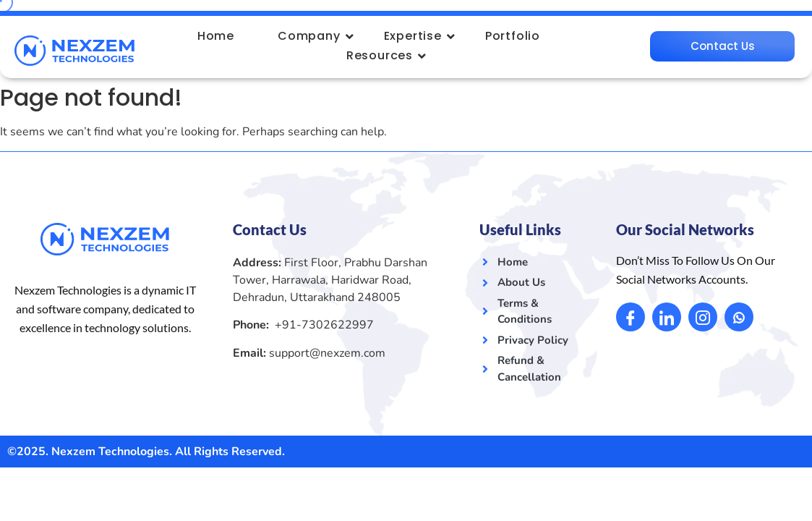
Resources (385, 55)
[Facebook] (631, 316)
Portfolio (513, 36)
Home (216, 36)
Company (315, 36)
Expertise (418, 36)
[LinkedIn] (667, 316)
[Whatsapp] (739, 316)
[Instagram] (703, 316)
